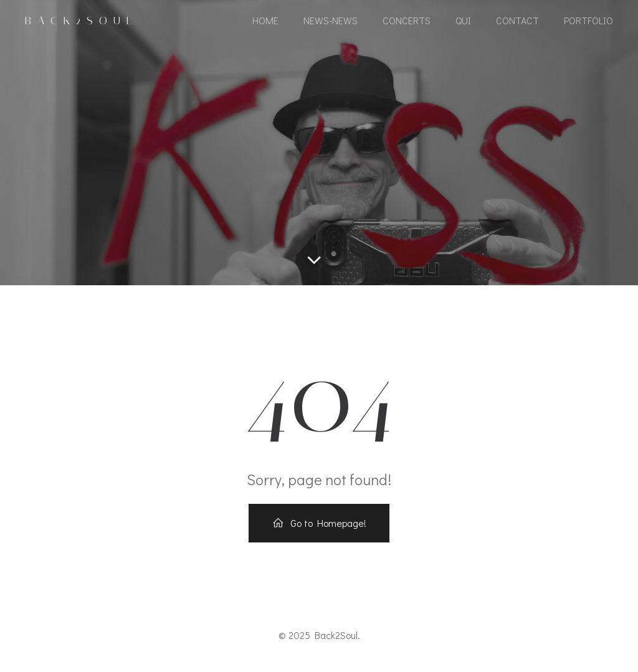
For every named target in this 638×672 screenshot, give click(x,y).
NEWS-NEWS (331, 20)
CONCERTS (407, 20)
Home (265, 20)
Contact (517, 20)
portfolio (588, 20)
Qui (463, 20)
